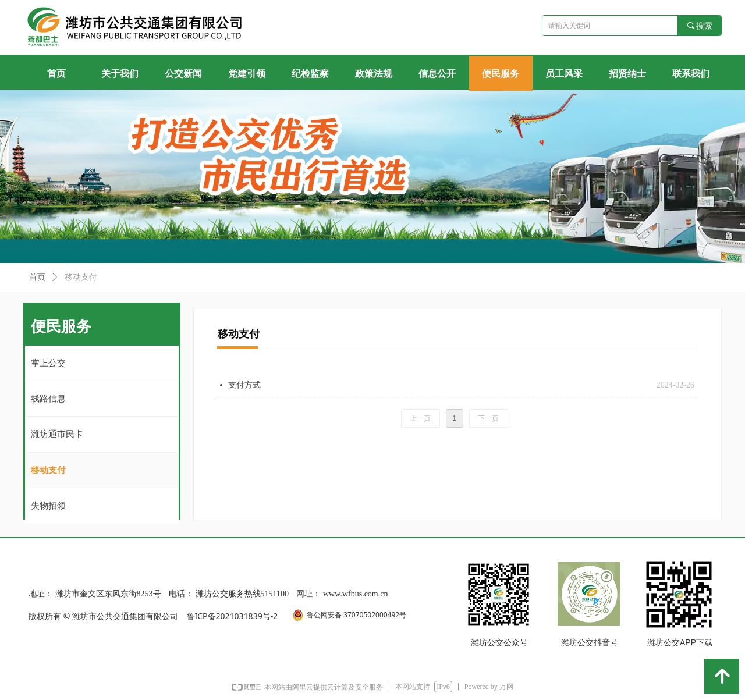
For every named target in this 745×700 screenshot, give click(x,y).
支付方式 (244, 385)
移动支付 (81, 277)
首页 (37, 277)
